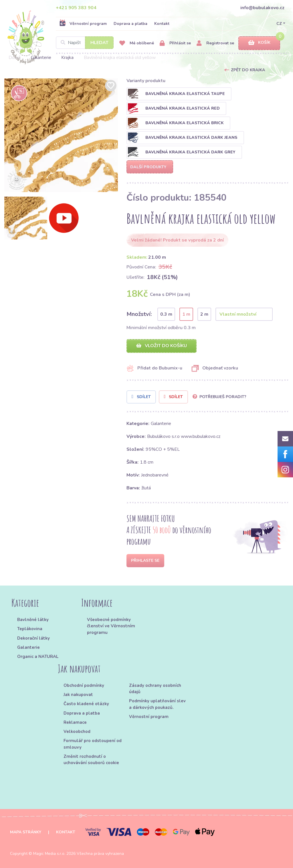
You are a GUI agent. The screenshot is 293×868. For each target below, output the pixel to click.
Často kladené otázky (86, 704)
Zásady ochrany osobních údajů (155, 689)
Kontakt (162, 24)
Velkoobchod (77, 731)
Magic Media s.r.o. (49, 854)
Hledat (99, 43)
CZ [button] (279, 24)
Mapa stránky (26, 832)
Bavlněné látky (33, 620)
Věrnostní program (83, 23)
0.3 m (166, 314)
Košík (259, 43)
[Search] (85, 43)
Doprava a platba (130, 24)
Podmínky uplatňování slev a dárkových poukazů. (157, 704)
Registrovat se (215, 43)
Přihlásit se (175, 43)
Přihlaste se (145, 560)
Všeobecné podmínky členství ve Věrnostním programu (111, 626)
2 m (204, 314)
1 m (186, 314)
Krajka (67, 58)
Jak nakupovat (78, 695)
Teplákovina (30, 629)
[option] (61, 135)
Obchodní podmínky (84, 685)
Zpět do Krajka (248, 70)
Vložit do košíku (162, 346)
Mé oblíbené (137, 43)
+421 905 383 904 (76, 8)
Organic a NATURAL (38, 657)
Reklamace (75, 722)
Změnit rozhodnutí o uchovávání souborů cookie (91, 760)
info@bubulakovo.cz (262, 8)
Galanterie (41, 58)
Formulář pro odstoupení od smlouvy (93, 744)
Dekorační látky (33, 638)
